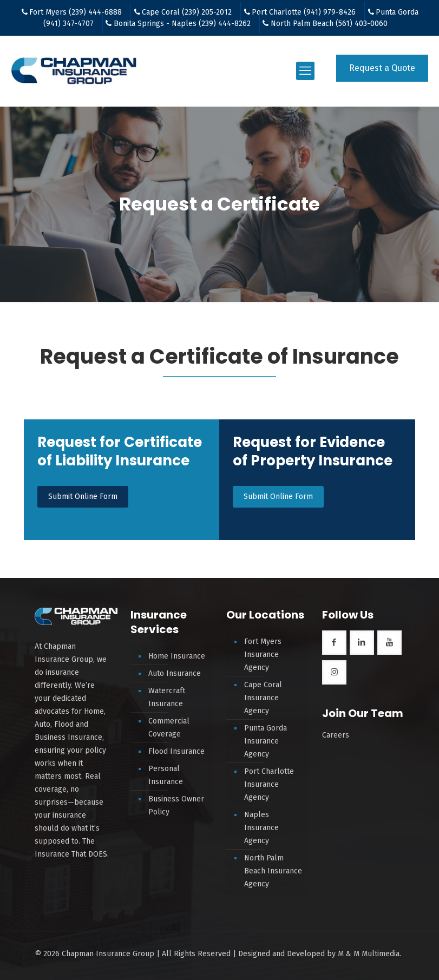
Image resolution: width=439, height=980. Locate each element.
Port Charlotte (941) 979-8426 (304, 12)
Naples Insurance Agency (261, 828)
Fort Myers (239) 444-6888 (76, 12)
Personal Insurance (166, 775)
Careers (336, 735)
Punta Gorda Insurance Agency (266, 741)
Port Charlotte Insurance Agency (269, 784)
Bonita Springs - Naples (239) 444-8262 (182, 24)
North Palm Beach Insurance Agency (273, 871)
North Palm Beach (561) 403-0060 (329, 24)
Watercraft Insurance (167, 697)
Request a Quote (382, 68)
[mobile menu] (305, 71)
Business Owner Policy (176, 805)
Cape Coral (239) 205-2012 (187, 12)
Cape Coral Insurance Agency (263, 698)
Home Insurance (177, 656)
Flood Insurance (176, 751)
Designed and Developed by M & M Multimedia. (320, 954)
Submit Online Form (83, 496)
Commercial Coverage (169, 728)
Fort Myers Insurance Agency (263, 655)
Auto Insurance (175, 673)
